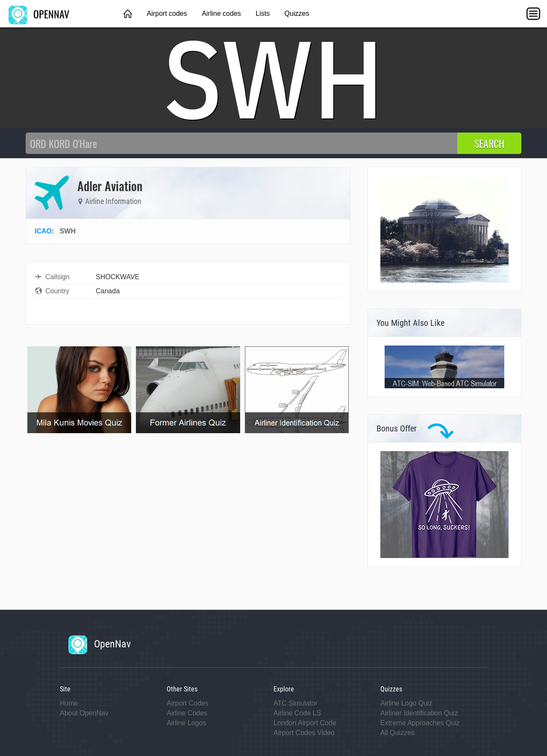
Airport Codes (188, 703)
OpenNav (100, 644)
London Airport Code (305, 723)
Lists (263, 13)
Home (69, 703)
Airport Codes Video (304, 733)
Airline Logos (187, 723)
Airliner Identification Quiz (419, 713)
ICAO (43, 231)
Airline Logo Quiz (406, 703)
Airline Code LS (297, 713)
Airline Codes (187, 713)
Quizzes (297, 13)
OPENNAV (39, 14)
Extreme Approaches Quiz (420, 723)
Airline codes (221, 13)
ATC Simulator (296, 703)
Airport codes (167, 13)
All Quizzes (397, 733)
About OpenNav (84, 713)
